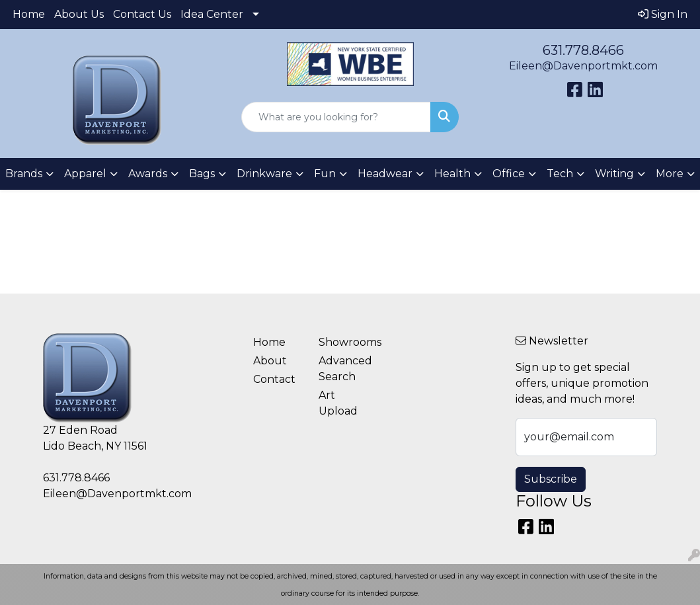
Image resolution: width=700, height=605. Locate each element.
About (270, 361)
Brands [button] (24, 174)
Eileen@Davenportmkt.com (583, 66)
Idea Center (212, 14)
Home (29, 14)
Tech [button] (560, 174)
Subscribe (551, 479)
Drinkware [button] (264, 174)
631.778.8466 (583, 50)
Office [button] (509, 174)
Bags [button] (202, 174)
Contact (274, 379)
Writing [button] (614, 174)
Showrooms (343, 342)
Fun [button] (325, 174)
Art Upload (338, 403)
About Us (79, 14)
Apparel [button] (85, 174)
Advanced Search (343, 369)
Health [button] (452, 174)
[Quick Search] (336, 117)
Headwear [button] (385, 174)
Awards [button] (148, 174)
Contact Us (142, 14)
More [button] (670, 174)
